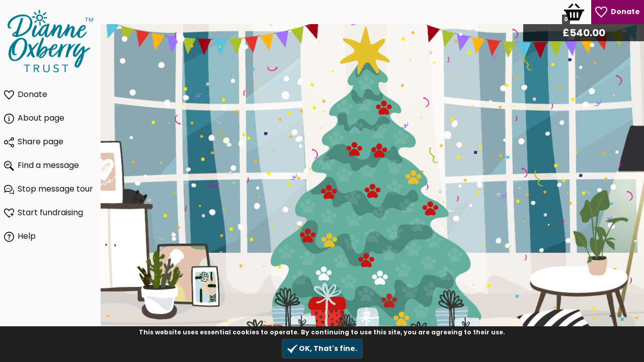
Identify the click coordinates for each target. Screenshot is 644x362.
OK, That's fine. (322, 349)
